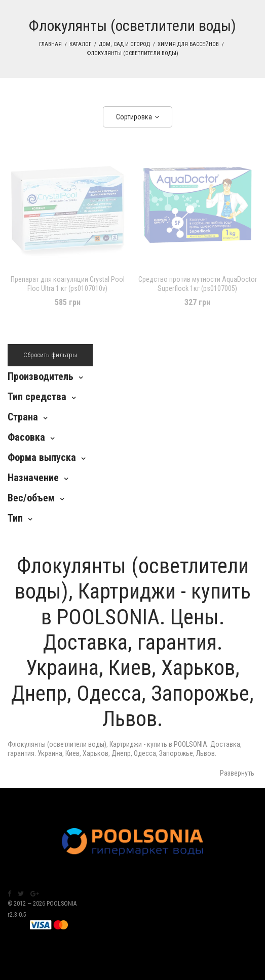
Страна (23, 417)
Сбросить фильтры (50, 355)
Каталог (80, 44)
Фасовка (26, 437)
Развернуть (237, 773)
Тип (15, 518)
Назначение (33, 478)
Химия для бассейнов (188, 44)
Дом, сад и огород (124, 44)
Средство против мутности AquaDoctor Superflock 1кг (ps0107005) (198, 284)
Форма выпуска (42, 457)
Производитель (41, 376)
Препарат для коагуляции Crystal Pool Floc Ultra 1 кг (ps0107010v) (68, 284)
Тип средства (37, 397)
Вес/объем (31, 498)
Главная (50, 44)
